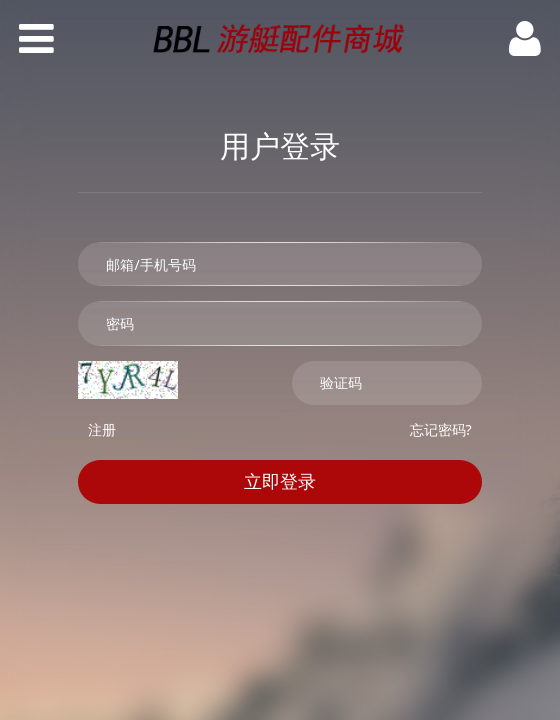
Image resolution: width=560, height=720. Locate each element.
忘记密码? (441, 429)
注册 (102, 429)
